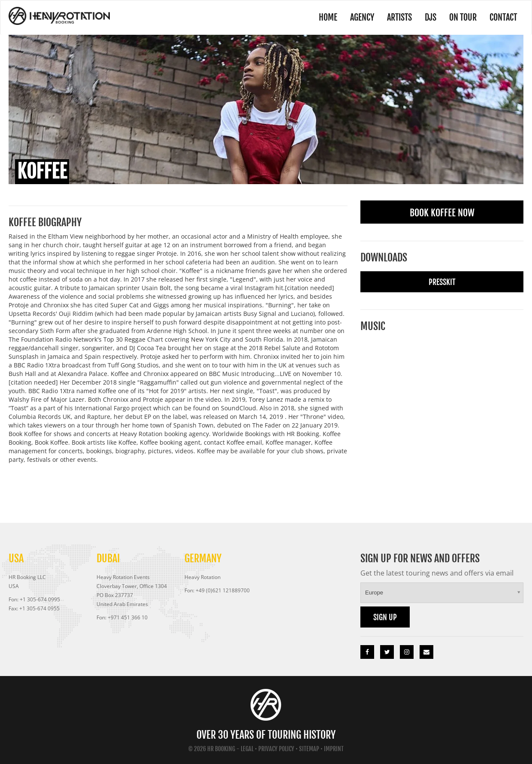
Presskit (442, 282)
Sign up (385, 617)
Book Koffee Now (442, 213)
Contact (503, 17)
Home (328, 17)
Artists (399, 17)
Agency (362, 17)
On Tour (463, 17)
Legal (247, 749)
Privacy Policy (276, 749)
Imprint (334, 749)
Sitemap (309, 749)
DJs (431, 17)
